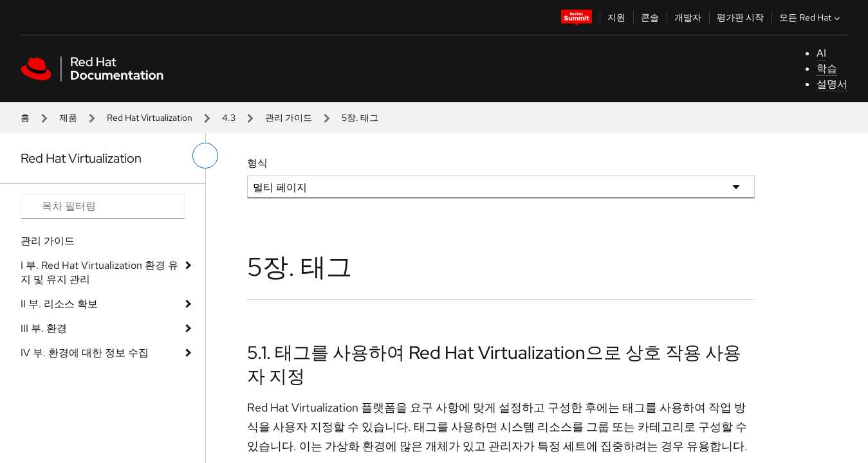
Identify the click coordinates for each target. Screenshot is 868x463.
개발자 (688, 17)
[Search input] (103, 206)
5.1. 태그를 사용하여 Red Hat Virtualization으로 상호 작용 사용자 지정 (494, 364)
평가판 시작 (740, 17)
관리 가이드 (289, 118)
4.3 (229, 118)
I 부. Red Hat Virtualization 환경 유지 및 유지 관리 (99, 272)
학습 (827, 68)
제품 (68, 118)
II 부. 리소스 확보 (59, 304)
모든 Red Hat (811, 17)
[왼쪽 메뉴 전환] (205, 156)
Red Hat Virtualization (150, 118)
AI (821, 53)
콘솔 (650, 17)
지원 (616, 17)
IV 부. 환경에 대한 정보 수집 (85, 353)
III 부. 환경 (44, 328)
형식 (257, 163)
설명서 (832, 84)
